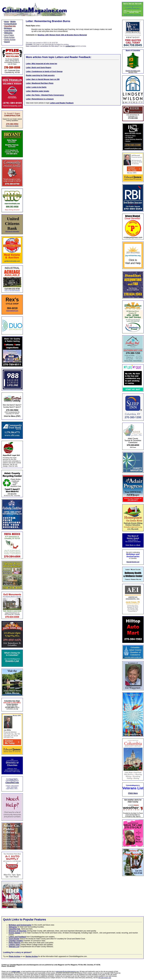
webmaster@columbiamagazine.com (67, 972)
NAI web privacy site (105, 978)
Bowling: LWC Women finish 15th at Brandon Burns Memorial (62, 35)
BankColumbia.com (133, 71)
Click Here (133, 793)
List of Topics (9, 35)
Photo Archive (9, 37)
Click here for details (12, 126)
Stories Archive (10, 40)
